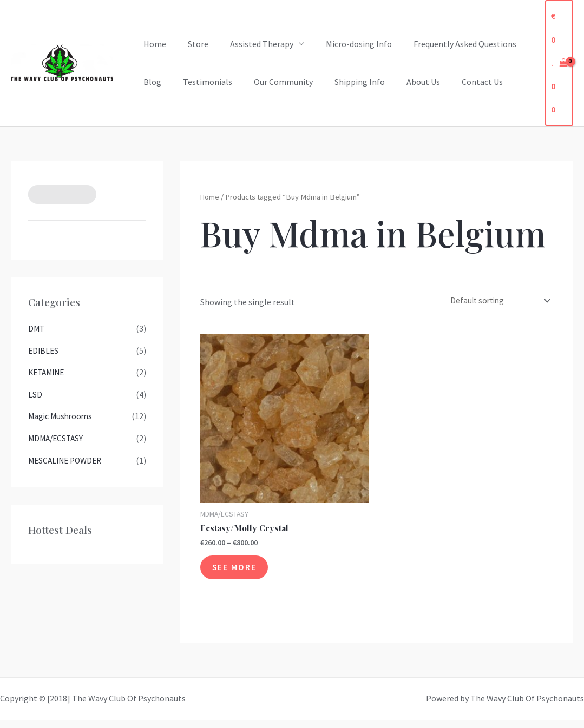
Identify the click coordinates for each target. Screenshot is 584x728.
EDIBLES (44, 350)
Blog (150, 82)
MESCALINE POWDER (68, 458)
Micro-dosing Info (344, 44)
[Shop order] (494, 301)
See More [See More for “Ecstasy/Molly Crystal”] (240, 572)
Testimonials (201, 82)
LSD (35, 393)
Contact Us (458, 82)
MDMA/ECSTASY (57, 436)
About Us (404, 82)
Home (153, 44)
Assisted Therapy (251, 44)
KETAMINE (48, 372)
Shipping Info (345, 82)
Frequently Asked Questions (445, 44)
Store (192, 44)
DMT (37, 328)
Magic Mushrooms (62, 415)
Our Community (273, 82)
